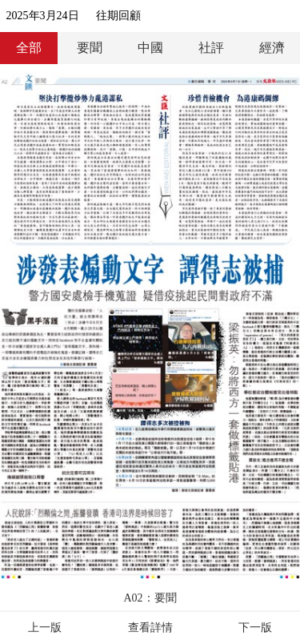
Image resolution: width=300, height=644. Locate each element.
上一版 (45, 628)
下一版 (255, 628)
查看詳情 (150, 628)
